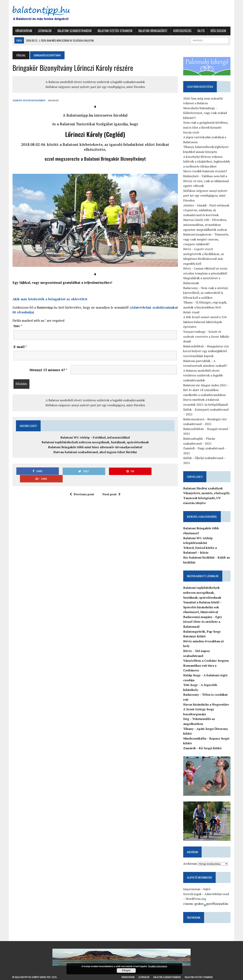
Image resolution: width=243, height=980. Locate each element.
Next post (111, 487)
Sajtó (201, 31)
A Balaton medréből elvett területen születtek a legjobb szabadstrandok (95, 82)
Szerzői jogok (193, 889)
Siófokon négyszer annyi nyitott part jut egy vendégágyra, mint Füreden (95, 87)
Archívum (190, 859)
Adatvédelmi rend (217, 889)
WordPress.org (196, 894)
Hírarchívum (23, 31)
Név (18, 326)
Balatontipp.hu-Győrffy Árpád (31, 972)
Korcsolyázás (182, 31)
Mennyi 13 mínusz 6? (48, 370)
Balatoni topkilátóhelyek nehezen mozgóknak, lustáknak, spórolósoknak (95, 443)
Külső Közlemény (34, 100)
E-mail (20, 347)
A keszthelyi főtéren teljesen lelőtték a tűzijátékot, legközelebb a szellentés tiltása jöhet (207, 162)
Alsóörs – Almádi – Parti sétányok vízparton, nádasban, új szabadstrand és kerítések (206, 210)
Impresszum (192, 884)
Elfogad (126, 971)
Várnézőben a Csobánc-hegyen (206, 656)
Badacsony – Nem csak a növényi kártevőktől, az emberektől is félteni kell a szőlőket (206, 293)
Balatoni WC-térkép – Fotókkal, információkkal (95, 438)
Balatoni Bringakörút (153, 31)
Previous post (82, 487)
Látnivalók (44, 31)
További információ (158, 966)
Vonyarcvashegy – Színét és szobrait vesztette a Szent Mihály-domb (207, 336)
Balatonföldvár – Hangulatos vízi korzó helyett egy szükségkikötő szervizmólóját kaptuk (206, 351)
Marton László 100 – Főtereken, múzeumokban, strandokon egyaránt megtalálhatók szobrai (205, 225)
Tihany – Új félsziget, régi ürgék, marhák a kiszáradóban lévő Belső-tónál (207, 307)
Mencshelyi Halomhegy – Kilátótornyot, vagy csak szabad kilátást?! (205, 113)
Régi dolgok (218, 31)
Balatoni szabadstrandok (74, 31)
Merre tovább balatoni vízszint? (205, 171)
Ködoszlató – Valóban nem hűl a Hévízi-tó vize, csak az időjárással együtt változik (206, 181)
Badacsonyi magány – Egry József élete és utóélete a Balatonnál (203, 622)
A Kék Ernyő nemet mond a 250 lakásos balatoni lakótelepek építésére (205, 322)
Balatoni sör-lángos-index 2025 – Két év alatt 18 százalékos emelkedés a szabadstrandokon (206, 390)
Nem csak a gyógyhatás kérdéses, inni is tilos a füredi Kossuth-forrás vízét (206, 128)
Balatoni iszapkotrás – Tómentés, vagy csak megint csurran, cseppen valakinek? (206, 239)
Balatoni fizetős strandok (115, 31)
